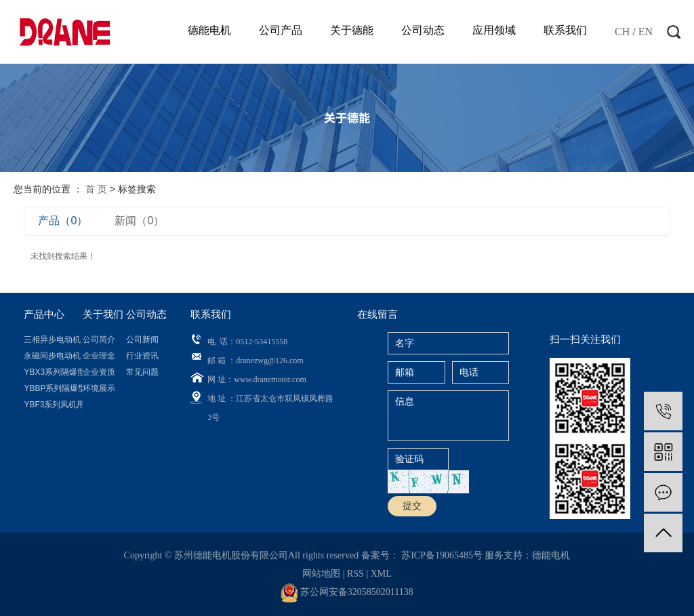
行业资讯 (142, 356)
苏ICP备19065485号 (442, 555)
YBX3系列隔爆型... (53, 372)
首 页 (96, 189)
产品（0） (63, 221)
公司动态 (423, 30)
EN (646, 32)
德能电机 (209, 30)
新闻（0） (139, 221)
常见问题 (142, 372)
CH (622, 32)
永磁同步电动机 (52, 356)
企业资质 (99, 372)
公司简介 (99, 340)
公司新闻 (142, 340)
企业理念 (99, 356)
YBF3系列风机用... (53, 405)
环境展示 (99, 388)
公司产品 (281, 30)
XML (381, 574)
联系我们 (565, 30)
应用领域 (494, 30)
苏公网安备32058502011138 (347, 592)
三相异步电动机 (52, 340)
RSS (355, 574)
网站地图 (323, 574)
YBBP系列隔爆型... (53, 388)
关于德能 (352, 30)
